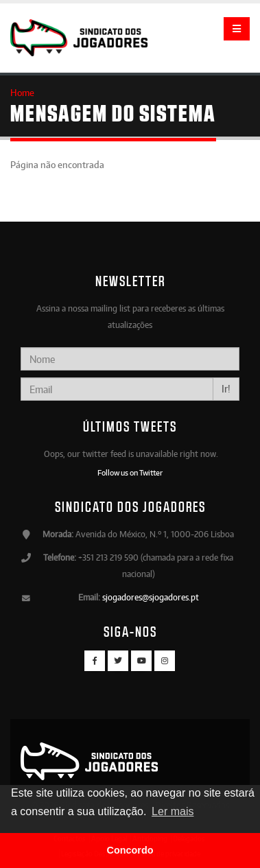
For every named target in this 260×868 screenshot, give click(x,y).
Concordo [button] (130, 850)
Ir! (226, 389)
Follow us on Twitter (130, 473)
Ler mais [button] (173, 811)
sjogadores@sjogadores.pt (151, 597)
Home (22, 93)
